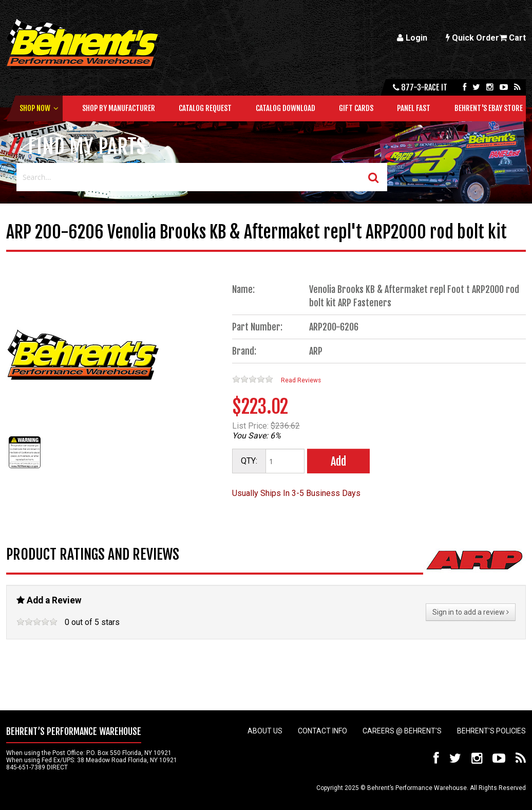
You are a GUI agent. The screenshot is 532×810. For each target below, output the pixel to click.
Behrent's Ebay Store (489, 108)
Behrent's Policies (491, 731)
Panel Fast (414, 108)
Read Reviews (301, 380)
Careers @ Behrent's (402, 731)
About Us (265, 731)
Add (338, 461)
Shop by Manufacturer (119, 108)
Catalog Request (205, 108)
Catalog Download (286, 108)
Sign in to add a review (471, 612)
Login (412, 38)
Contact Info (322, 731)
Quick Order (472, 38)
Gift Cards (356, 108)
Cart (512, 38)
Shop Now (35, 108)
